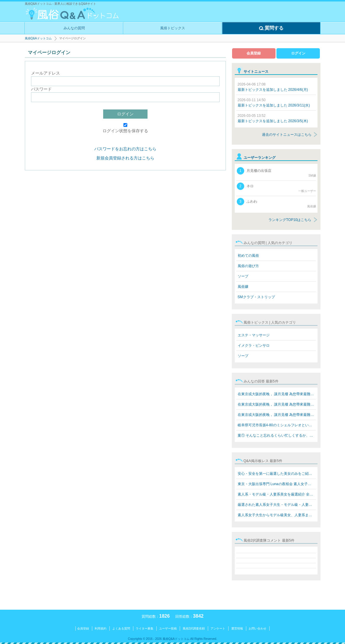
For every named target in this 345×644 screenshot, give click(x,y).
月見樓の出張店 (276, 172)
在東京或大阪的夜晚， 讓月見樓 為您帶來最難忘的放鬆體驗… (277, 394)
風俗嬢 (243, 287)
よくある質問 (121, 628)
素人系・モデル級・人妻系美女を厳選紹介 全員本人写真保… (277, 494)
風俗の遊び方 (248, 266)
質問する (271, 28)
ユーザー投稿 (168, 628)
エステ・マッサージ (254, 335)
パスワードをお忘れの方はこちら (125, 149)
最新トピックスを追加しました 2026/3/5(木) (273, 118)
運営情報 (237, 628)
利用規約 (101, 628)
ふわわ (276, 203)
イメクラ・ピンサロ (254, 346)
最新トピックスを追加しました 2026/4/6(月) (273, 87)
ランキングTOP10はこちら (290, 220)
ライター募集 (145, 628)
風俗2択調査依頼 (194, 628)
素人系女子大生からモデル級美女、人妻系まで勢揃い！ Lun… (277, 515)
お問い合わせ (257, 628)
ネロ (276, 188)
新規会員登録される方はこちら (125, 158)
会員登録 (254, 53)
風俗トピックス (173, 28)
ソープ (243, 276)
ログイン (125, 114)
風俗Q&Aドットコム (38, 38)
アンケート (218, 628)
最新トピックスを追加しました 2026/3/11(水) (274, 103)
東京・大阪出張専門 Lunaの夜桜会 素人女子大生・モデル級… (277, 484)
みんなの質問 (74, 28)
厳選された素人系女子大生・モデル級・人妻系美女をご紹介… (277, 505)
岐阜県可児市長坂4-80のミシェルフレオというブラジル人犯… (277, 425)
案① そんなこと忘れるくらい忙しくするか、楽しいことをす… (277, 435)
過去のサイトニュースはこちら (287, 135)
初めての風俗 (248, 256)
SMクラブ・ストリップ (256, 297)
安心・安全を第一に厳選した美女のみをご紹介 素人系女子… (277, 474)
